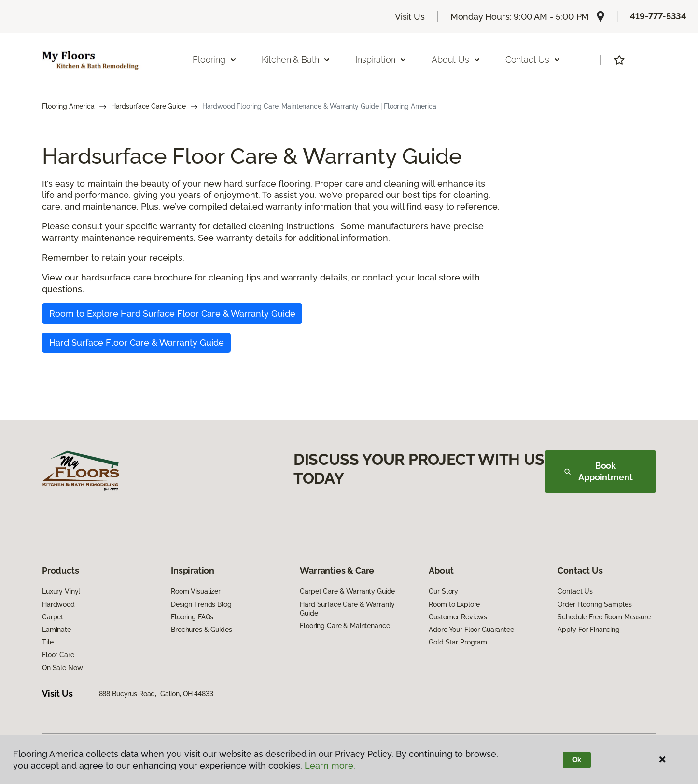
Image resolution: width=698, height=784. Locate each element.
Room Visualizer (196, 591)
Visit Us (410, 17)
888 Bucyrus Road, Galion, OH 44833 (156, 694)
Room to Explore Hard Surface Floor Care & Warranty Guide (172, 314)
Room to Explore (454, 604)
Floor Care (58, 655)
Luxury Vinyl (61, 591)
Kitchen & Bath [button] (296, 60)
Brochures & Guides (201, 630)
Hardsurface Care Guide (148, 106)
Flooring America (68, 106)
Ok (577, 760)
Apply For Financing (588, 630)
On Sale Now (62, 668)
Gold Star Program (458, 642)
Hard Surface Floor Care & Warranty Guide (137, 343)
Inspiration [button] (381, 60)
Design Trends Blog (201, 604)
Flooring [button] (215, 60)
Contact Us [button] (533, 60)
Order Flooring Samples (594, 604)
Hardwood (58, 604)
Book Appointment (599, 471)
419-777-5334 (658, 16)
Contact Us (575, 591)
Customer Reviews (458, 617)
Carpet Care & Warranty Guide (347, 591)
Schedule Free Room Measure (604, 617)
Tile (48, 642)
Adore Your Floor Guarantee (471, 630)
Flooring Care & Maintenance (345, 626)
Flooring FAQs (192, 617)
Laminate (56, 630)
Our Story (443, 591)
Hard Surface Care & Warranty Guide (347, 609)
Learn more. (330, 765)
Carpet (53, 617)
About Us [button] (456, 60)
